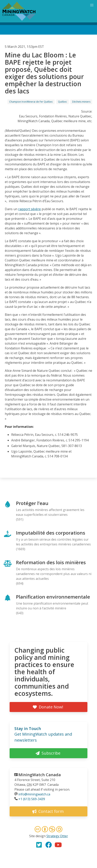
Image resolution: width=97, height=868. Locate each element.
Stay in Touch (28, 728)
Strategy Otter (57, 836)
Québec (62, 102)
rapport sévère (29, 209)
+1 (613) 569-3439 (32, 799)
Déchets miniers (81, 102)
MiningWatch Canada (40, 775)
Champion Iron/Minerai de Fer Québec (31, 102)
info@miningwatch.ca (34, 794)
